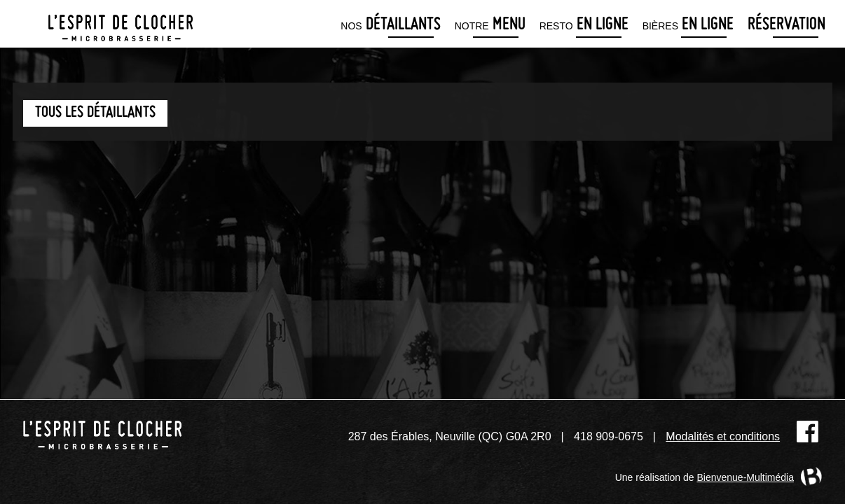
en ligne (584, 26)
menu (490, 26)
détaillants (390, 26)
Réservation (786, 26)
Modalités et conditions (723, 436)
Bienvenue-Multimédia (745, 477)
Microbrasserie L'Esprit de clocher (121, 24)
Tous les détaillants (95, 113)
